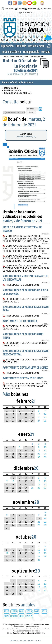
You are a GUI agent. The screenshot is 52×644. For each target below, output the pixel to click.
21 (26, 454)
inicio (6, 56)
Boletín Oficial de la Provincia (20, 63)
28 (26, 457)
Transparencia (31, 52)
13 (20, 451)
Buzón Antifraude (32, 627)
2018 (22, 616)
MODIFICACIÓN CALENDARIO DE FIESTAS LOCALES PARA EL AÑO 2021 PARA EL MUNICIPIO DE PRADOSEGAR (26, 258)
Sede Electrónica (11, 52)
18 (26, 418)
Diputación (7, 46)
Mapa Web (7, 9)
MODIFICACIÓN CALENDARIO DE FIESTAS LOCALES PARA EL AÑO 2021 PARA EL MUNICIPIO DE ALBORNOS (26, 268)
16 (13, 418)
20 (20, 454)
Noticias (33, 46)
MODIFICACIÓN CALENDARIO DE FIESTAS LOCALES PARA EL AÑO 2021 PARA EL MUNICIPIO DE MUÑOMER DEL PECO (26, 249)
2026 (6, 611)
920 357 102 (26, 13)
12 (32, 414)
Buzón (19, 9)
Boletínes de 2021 (26, 71)
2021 (26, 56)
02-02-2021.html (37, 56)
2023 (29, 611)
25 (26, 421)
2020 (6, 616)
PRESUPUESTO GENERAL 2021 (22, 285)
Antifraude (30, 9)
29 (32, 457)
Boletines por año (13, 90)
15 (7, 418)
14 (26, 451)
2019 (14, 616)
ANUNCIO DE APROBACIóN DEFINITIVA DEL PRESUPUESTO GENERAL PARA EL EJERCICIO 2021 (25, 386)
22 (7, 421)
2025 (14, 611)
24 (20, 421)
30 (20, 491)
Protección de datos (41, 625)
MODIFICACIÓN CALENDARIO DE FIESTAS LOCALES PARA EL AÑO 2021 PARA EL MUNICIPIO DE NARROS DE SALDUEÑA (26, 239)
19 (32, 418)
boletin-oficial (16, 56)
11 (26, 414)
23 (13, 421)
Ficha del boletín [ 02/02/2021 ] (22, 74)
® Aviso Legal (9, 625)
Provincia (21, 46)
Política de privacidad (24, 625)
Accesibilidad (44, 9)
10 (20, 414)
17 (20, 418)
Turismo (46, 52)
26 (32, 421)
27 (20, 457)
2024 (22, 611)
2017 (29, 616)
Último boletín (11, 88)
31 (26, 491)
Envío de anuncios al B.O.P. (18, 93)
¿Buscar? (31, 113)
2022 (37, 611)
